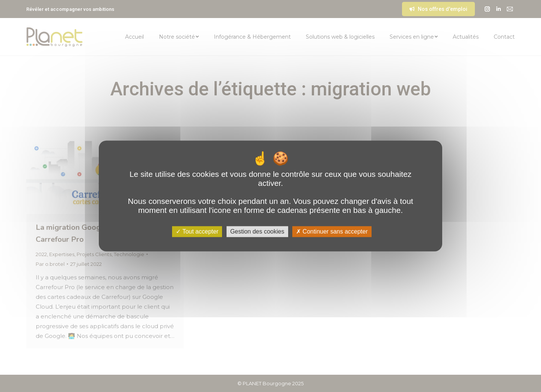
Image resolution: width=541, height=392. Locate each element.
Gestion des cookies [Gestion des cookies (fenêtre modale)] (257, 231)
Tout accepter (197, 231)
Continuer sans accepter (332, 231)
